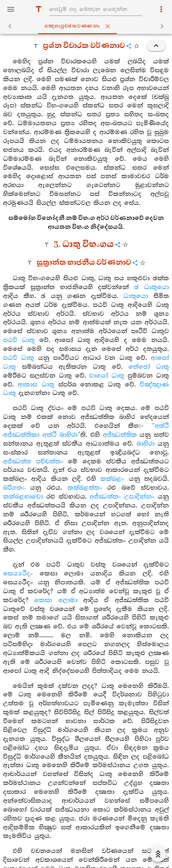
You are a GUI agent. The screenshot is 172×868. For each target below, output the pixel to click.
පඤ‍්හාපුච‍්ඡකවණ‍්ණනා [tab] (88, 26)
